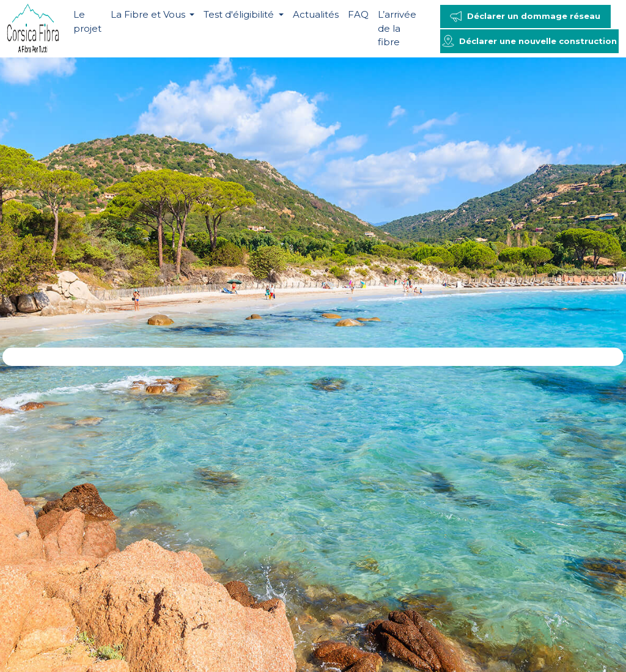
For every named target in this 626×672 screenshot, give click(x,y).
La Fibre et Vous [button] (149, 14)
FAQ (358, 14)
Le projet (87, 21)
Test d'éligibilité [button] (240, 14)
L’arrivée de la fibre (397, 28)
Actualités (316, 14)
